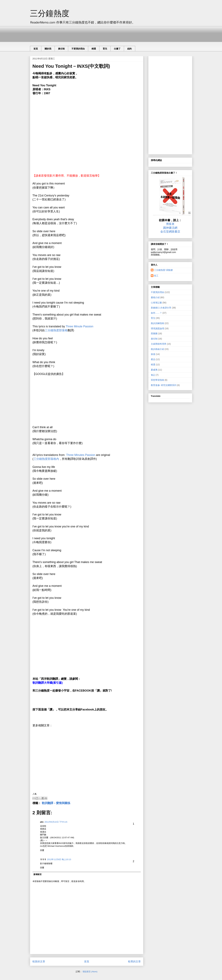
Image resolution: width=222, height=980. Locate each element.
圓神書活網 (170, 228)
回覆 (42, 850)
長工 (156, 276)
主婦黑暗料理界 (159, 344)
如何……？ (156, 313)
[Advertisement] (87, 33)
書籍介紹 (155, 297)
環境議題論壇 (157, 328)
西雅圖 (154, 333)
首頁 (36, 49)
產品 (153, 359)
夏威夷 (154, 370)
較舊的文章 (134, 961)
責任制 (61, 49)
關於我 (48, 49)
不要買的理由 (78, 49)
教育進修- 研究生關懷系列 (164, 385)
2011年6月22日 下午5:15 (56, 822)
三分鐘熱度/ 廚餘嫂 (163, 270)
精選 (94, 49)
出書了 (117, 49)
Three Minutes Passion (81, 455)
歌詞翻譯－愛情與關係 (56, 803)
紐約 (130, 49)
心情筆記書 (156, 303)
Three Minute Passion (79, 326)
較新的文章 (39, 961)
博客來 (170, 224)
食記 (153, 375)
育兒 (105, 49)
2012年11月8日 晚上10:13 (59, 859)
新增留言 (38, 874)
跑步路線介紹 (157, 349)
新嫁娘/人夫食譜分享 (161, 308)
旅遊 (153, 354)
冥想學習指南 (157, 380)
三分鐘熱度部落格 (56, 330)
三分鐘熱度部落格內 (46, 459)
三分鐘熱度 (50, 13)
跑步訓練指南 (157, 323)
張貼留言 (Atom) (90, 972)
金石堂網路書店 (170, 232)
